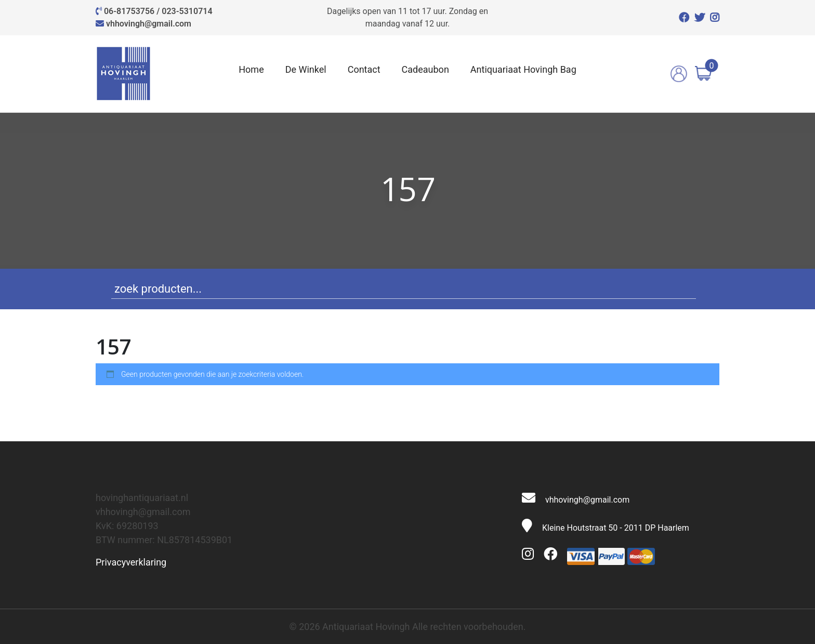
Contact (364, 69)
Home (251, 69)
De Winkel (306, 69)
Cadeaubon (425, 69)
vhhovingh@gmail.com (149, 24)
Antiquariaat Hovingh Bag (523, 69)
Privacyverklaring (131, 562)
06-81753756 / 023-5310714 (158, 11)
